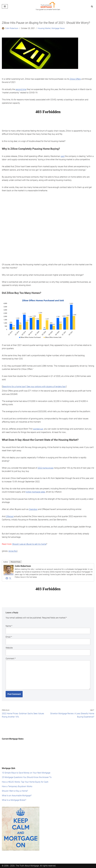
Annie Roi (13, 545)
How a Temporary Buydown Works (17, 778)
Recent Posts (16, 556)
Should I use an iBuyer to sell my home (29, 539)
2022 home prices (45, 464)
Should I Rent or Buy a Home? (15, 783)
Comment (11, 652)
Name (9, 620)
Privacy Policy (59, 864)
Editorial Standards (10, 864)
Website (9, 641)
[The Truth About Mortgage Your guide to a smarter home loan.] (48, 6)
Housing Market (42, 28)
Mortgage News (56, 28)
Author (6, 556)
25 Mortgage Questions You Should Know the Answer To (27, 769)
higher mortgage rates (35, 487)
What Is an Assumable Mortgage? (17, 787)
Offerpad (10, 511)
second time (21, 89)
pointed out (38, 425)
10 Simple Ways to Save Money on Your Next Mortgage (26, 765)
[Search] (92, 6)
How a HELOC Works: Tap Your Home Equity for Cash (25, 774)
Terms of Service (44, 864)
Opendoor (33, 504)
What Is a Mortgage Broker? (14, 792)
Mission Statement (28, 864)
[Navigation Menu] (5, 6)
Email (9, 631)
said (63, 155)
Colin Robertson (11, 28)
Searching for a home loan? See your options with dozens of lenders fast (34, 384)
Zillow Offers (75, 79)
